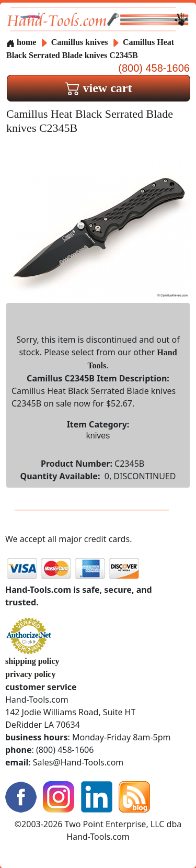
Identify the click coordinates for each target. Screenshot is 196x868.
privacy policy (30, 674)
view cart (99, 88)
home (21, 42)
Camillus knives (80, 42)
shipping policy (32, 661)
